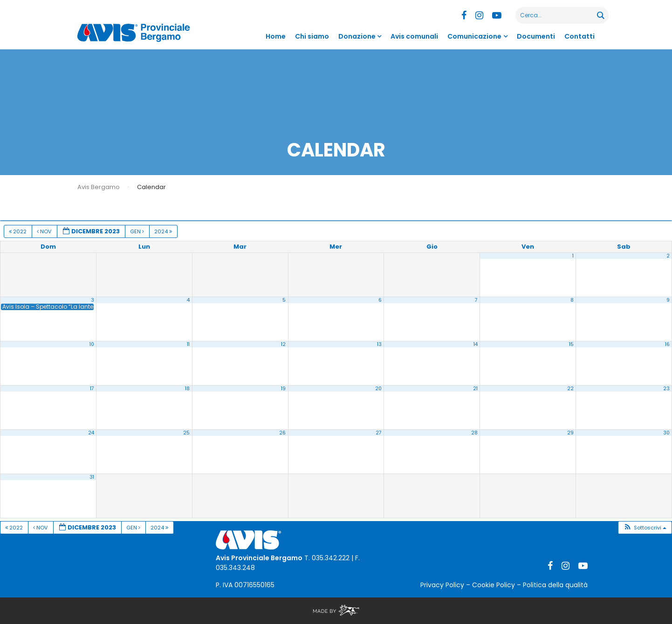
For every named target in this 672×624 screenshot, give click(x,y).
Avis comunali (414, 36)
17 (92, 389)
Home (276, 36)
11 (188, 344)
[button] (645, 528)
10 (92, 344)
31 (92, 477)
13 (379, 344)
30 (666, 433)
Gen (138, 231)
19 (283, 389)
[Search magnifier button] (600, 15)
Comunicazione (474, 36)
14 (476, 344)
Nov (45, 231)
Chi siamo (312, 36)
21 (475, 389)
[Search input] (557, 15)
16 (667, 344)
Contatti (579, 36)
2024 (164, 231)
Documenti (536, 36)
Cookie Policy (494, 585)
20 (378, 389)
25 (186, 433)
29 (570, 433)
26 (282, 433)
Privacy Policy (442, 585)
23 (666, 389)
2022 (18, 231)
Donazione (357, 36)
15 (571, 344)
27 (379, 433)
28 (474, 433)
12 (283, 344)
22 (570, 389)
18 (187, 389)
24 (91, 433)
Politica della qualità (555, 585)
